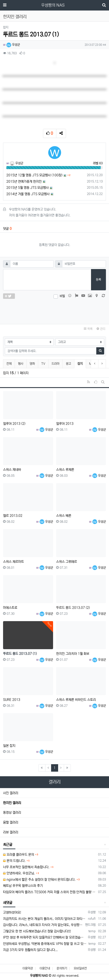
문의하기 (62, 968)
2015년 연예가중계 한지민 (24, 182)
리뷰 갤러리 (11, 832)
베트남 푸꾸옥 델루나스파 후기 (23, 886)
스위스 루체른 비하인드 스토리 (76, 700)
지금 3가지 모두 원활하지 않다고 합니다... (30, 950)
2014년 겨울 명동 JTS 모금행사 (28, 194)
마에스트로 (10, 608)
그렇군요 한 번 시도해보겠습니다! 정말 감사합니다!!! (37, 931)
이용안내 (45, 968)
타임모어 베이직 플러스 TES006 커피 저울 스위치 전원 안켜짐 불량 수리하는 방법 (50, 892)
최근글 (8, 845)
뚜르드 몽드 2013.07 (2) (73, 608)
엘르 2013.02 (13, 516)
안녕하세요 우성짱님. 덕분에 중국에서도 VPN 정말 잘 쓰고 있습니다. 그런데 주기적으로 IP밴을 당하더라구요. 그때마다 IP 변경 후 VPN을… (45, 944)
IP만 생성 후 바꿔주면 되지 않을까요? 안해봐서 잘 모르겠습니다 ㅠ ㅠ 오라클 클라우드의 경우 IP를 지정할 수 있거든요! (45, 937)
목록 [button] (88, 329)
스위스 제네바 (12, 470)
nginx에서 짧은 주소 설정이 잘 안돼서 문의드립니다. (39, 880)
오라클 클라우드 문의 (19, 855)
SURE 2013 (12, 700)
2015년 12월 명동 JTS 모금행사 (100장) (34, 175)
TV (43, 364)
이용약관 (28, 968)
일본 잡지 (9, 746)
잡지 (82, 363)
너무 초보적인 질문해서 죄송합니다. (26, 867)
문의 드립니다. (14, 861)
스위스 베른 (64, 516)
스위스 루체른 (65, 470)
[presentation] (55, 310)
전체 (9, 364)
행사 (21, 364)
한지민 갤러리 (12, 803)
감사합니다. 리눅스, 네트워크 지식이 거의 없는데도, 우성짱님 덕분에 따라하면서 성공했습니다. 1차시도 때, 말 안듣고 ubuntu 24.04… (43, 925)
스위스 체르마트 (13, 562)
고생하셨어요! (12, 912)
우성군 (13, 45)
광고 (68, 364)
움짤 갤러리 (11, 822)
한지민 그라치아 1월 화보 (73, 654)
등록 (98, 280)
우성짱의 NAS (53, 5)
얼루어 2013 (65, 424)
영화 (32, 364)
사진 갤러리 (11, 793)
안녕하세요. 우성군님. (19, 873)
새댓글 (8, 903)
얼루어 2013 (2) (14, 424)
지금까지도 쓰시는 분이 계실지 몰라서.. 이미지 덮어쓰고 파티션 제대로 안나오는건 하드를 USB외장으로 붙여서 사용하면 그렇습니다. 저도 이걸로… (45, 919)
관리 (101, 329)
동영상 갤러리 (12, 813)
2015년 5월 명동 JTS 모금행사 (28, 188)
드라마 (55, 364)
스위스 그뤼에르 (67, 562)
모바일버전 (80, 968)
